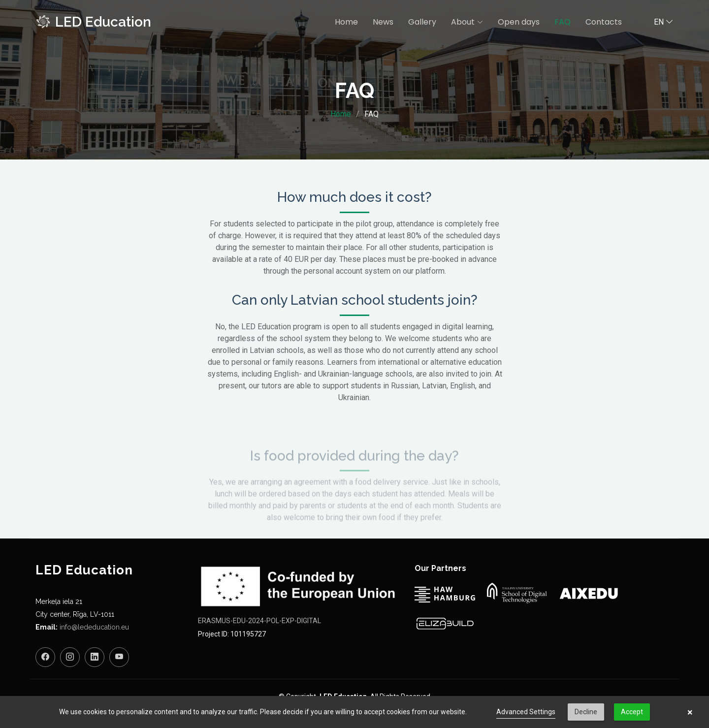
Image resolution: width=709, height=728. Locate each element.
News (383, 22)
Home (346, 22)
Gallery (422, 22)
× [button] (690, 712)
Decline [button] (586, 712)
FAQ (563, 22)
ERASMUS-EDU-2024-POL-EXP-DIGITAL (259, 621)
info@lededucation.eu (94, 627)
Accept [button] (632, 712)
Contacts (604, 22)
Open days (519, 22)
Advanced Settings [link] (526, 712)
